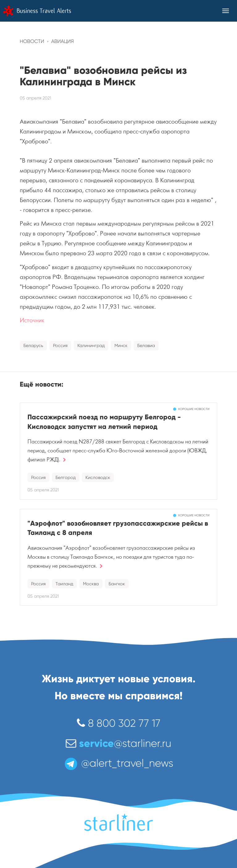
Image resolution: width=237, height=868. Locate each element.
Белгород (66, 477)
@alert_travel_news (118, 763)
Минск (121, 345)
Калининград (91, 345)
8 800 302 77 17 (119, 723)
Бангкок (117, 584)
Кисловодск (98, 477)
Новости (32, 41)
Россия (60, 345)
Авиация (62, 41)
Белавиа (146, 345)
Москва (91, 584)
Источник (32, 320)
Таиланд (64, 584)
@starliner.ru (118, 743)
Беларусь (33, 345)
